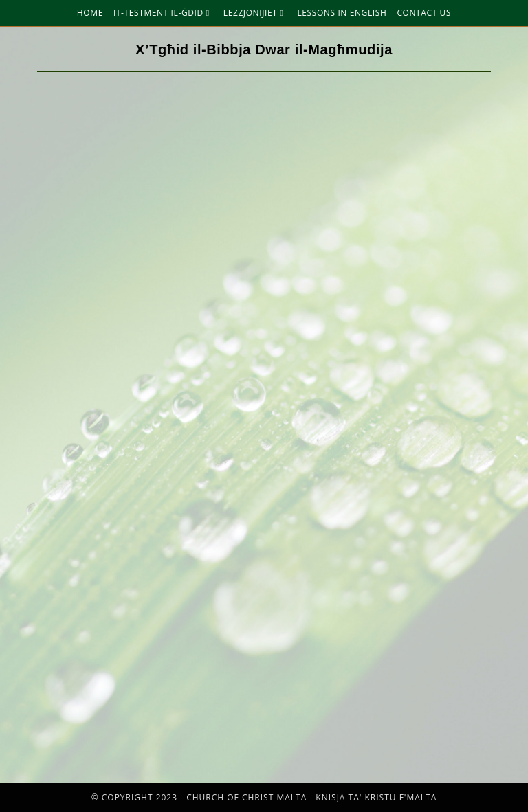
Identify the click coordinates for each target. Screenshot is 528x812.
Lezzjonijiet (255, 13)
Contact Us (424, 13)
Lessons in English (342, 13)
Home (90, 13)
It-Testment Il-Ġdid (163, 13)
